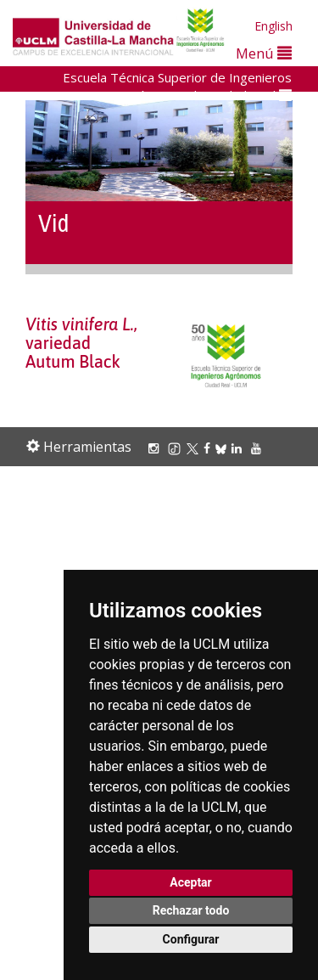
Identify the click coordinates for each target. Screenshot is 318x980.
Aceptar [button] (191, 882)
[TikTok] (177, 448)
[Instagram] (156, 448)
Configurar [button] (191, 939)
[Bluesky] (223, 448)
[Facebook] (209, 448)
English (273, 26)
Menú (264, 53)
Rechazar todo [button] (191, 910)
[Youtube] (259, 448)
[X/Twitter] (195, 448)
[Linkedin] (237, 448)
